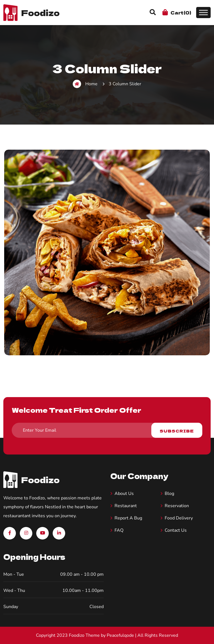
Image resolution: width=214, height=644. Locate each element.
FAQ (119, 530)
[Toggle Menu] (203, 12)
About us (124, 494)
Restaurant (126, 506)
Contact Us (176, 530)
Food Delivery (179, 518)
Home (85, 84)
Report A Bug (128, 518)
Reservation (177, 506)
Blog (169, 494)
